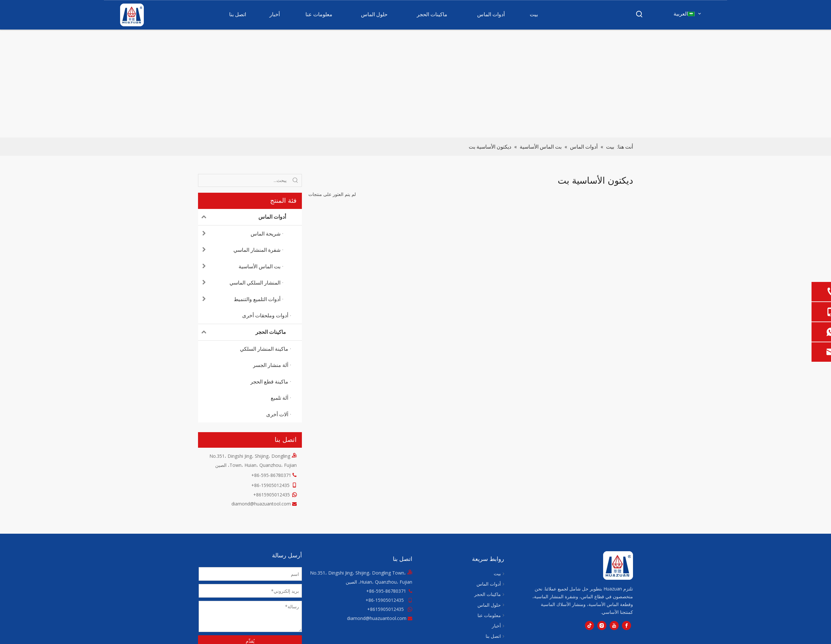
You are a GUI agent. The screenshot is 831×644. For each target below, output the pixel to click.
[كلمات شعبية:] (639, 14)
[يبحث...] (244, 180)
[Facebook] (626, 626)
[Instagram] (602, 626)
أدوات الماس (242, 217)
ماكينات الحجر (242, 332)
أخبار (496, 626)
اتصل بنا (493, 636)
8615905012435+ (272, 495)
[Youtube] (614, 626)
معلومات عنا (489, 615)
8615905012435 (387, 609)
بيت (497, 573)
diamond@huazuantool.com (261, 504)
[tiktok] (589, 626)
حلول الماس (489, 605)
